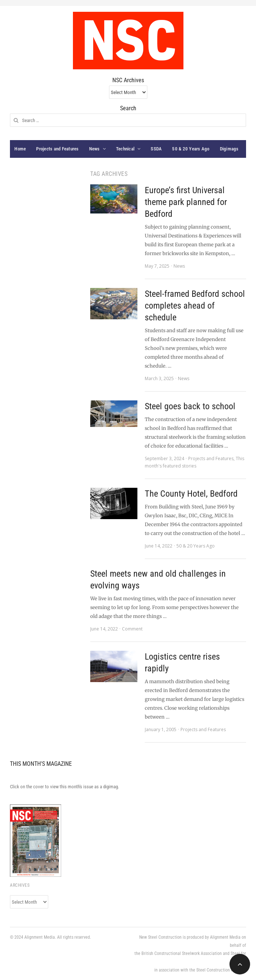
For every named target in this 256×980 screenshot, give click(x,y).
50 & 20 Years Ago (191, 149)
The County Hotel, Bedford (191, 494)
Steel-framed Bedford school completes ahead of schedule (195, 306)
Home (20, 149)
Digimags (229, 149)
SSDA (156, 149)
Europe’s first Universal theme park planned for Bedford (186, 202)
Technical (125, 149)
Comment (132, 629)
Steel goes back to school (190, 406)
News (94, 149)
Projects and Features (57, 149)
